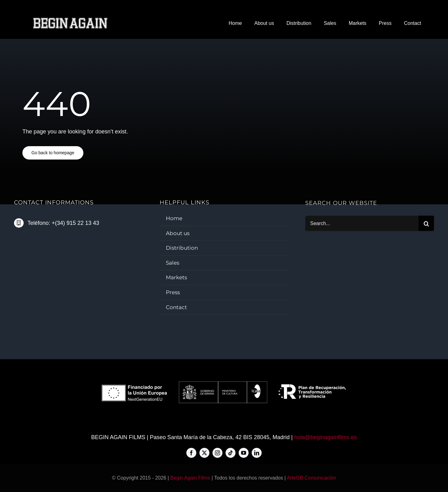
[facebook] (191, 453)
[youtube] (244, 453)
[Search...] (362, 224)
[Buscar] (426, 224)
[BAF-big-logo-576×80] (70, 20)
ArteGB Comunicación (311, 478)
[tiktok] (231, 453)
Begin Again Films (190, 478)
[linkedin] (257, 453)
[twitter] (204, 453)
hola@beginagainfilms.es (326, 437)
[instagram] (217, 453)
